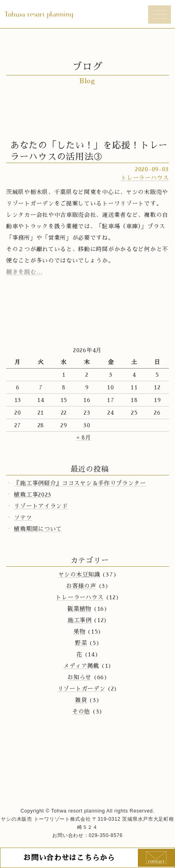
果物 (79, 632)
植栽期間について (38, 529)
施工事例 (80, 620)
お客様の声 (81, 586)
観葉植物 (79, 609)
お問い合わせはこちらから (69, 858)
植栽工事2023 (33, 495)
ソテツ (23, 517)
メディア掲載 (81, 666)
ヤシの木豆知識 (79, 574)
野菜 (81, 643)
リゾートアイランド (41, 506)
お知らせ (79, 677)
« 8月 (84, 437)
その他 (81, 711)
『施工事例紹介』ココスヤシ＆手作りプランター (80, 483)
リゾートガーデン (82, 689)
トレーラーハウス (145, 178)
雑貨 (81, 700)
